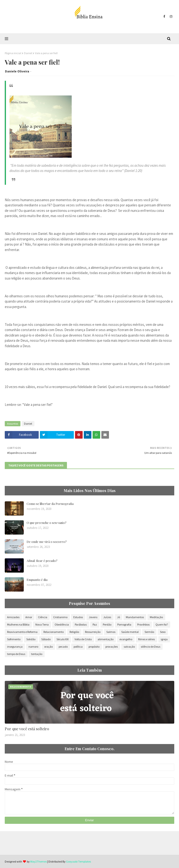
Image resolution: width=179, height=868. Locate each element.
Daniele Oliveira (17, 71)
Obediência (62, 624)
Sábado (46, 639)
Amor (29, 617)
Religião (74, 632)
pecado (63, 647)
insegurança (15, 647)
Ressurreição (93, 632)
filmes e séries (146, 639)
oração (48, 647)
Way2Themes (38, 861)
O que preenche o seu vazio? (47, 523)
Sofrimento (14, 639)
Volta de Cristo (83, 639)
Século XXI (63, 639)
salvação (129, 647)
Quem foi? (162, 624)
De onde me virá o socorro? (47, 542)
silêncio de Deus (151, 647)
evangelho (126, 639)
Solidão (31, 639)
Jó (118, 617)
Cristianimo (60, 617)
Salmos (111, 632)
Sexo (163, 632)
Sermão (149, 632)
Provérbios (143, 624)
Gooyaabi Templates (78, 861)
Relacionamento (54, 632)
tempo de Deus (16, 654)
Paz (95, 624)
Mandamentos (135, 617)
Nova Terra (42, 624)
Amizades (13, 617)
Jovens (93, 617)
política (78, 647)
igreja (164, 639)
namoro (33, 647)
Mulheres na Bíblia (18, 624)
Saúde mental (130, 632)
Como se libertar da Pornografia (50, 504)
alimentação (106, 639)
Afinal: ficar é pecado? (42, 561)
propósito (94, 647)
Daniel (28, 53)
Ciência (43, 617)
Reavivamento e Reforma (22, 632)
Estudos (78, 617)
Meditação (156, 617)
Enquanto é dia (37, 580)
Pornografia (124, 624)
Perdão (107, 624)
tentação (37, 654)
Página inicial (13, 53)
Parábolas (81, 624)
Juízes (107, 617)
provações (112, 647)
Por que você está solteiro (27, 729)
